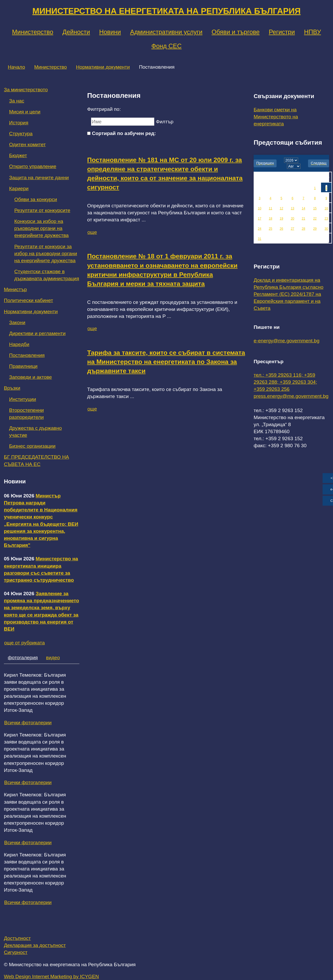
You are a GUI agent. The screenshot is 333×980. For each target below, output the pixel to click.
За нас (17, 101)
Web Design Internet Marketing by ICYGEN (51, 976)
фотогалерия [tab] (23, 658)
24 (260, 229)
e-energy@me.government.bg (287, 341)
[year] (291, 160)
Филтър (165, 122)
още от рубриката (24, 643)
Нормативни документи (103, 67)
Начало (16, 67)
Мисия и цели (25, 112)
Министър (15, 289)
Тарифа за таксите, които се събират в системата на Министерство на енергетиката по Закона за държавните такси (166, 362)
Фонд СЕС (166, 46)
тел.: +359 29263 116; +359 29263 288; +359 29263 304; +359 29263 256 (285, 382)
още (92, 232)
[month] (294, 166)
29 (315, 229)
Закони (17, 322)
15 (315, 208)
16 (326, 208)
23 (326, 219)
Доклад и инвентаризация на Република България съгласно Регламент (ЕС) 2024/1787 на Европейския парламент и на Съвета (289, 294)
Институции (23, 399)
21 (303, 219)
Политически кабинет (28, 300)
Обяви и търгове (236, 32)
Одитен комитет (27, 145)
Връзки (12, 388)
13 (293, 208)
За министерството (26, 90)
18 (270, 219)
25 (270, 229)
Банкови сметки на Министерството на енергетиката (276, 117)
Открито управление (33, 166)
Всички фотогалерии (28, 723)
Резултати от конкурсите (42, 210)
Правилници (23, 366)
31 (260, 239)
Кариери (19, 188)
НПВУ (313, 32)
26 (281, 229)
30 (326, 229)
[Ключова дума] (123, 122)
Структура (21, 134)
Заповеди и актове (30, 377)
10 (260, 208)
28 (303, 229)
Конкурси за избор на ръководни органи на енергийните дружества (41, 228)
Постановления (27, 355)
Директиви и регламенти (37, 333)
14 (303, 208)
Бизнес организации (32, 446)
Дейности (76, 32)
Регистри (282, 32)
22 (315, 219)
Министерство (33, 32)
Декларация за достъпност (35, 945)
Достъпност (17, 938)
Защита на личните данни (39, 178)
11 (270, 208)
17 (260, 219)
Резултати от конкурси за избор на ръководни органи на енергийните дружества (46, 254)
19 (281, 219)
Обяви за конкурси (36, 199)
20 (293, 219)
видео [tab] (53, 658)
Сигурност (16, 952)
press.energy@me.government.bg (291, 396)
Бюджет (18, 155)
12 (281, 208)
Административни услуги (166, 32)
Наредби (19, 344)
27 (293, 229)
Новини (110, 32)
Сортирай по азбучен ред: (124, 133)
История (19, 123)
